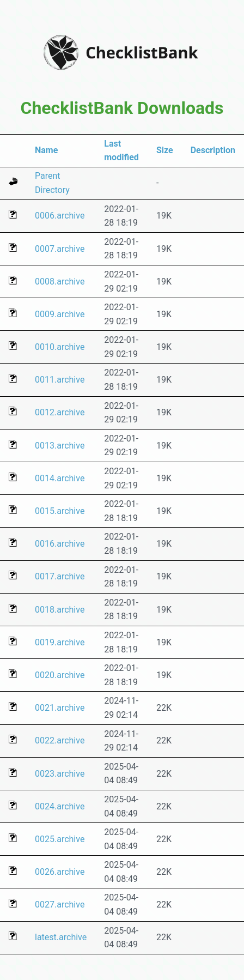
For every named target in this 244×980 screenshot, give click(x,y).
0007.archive (60, 249)
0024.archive (60, 806)
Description (213, 150)
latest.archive (61, 937)
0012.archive (60, 412)
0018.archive (60, 610)
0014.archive (60, 478)
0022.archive (60, 740)
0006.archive (60, 216)
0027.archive (60, 905)
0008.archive (60, 282)
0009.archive (60, 314)
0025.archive (60, 839)
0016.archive (60, 544)
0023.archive (60, 774)
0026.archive (60, 872)
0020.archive (60, 675)
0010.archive (60, 347)
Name (46, 150)
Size (165, 150)
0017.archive (60, 576)
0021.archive (60, 708)
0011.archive (60, 380)
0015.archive (60, 511)
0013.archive (60, 446)
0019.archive (60, 642)
